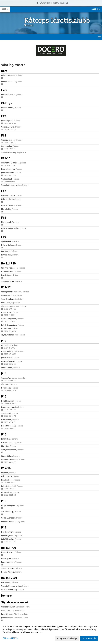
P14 (4, 374)
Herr (4, 90)
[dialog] (51, 632)
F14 (4, 135)
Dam (4, 71)
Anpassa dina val (11, 638)
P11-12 (6, 287)
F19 (4, 237)
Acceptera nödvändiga (67, 638)
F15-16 (6, 158)
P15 (4, 396)
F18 (4, 218)
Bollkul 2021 (9, 578)
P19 (4, 527)
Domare (6, 596)
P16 (4, 434)
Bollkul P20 (9, 548)
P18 (4, 501)
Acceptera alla (89, 638)
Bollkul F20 (8, 263)
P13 (4, 341)
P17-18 (6, 468)
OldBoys (7, 103)
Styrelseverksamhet (15, 602)
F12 (4, 116)
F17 (4, 191)
